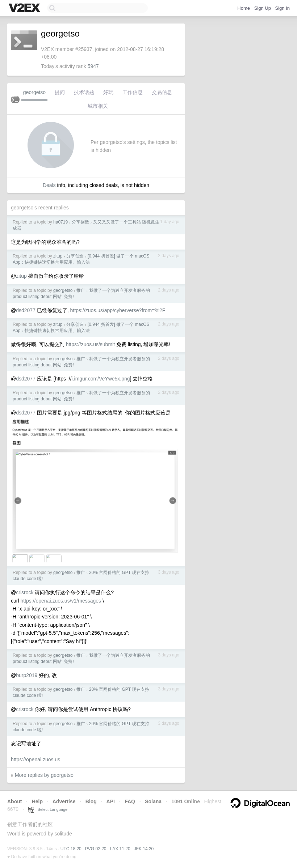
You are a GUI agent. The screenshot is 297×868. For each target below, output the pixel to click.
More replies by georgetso (44, 775)
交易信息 (162, 92)
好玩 (108, 92)
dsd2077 (26, 310)
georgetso (34, 92)
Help (37, 801)
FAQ (130, 801)
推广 (81, 290)
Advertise (64, 801)
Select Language (48, 809)
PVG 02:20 (96, 849)
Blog (91, 801)
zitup (58, 256)
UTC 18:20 (71, 849)
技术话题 (84, 92)
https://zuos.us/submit (90, 344)
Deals (49, 185)
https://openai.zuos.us (35, 759)
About (14, 801)
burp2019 (27, 675)
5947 (93, 66)
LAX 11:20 (120, 849)
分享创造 (80, 222)
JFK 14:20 (144, 849)
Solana (153, 801)
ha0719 (60, 222)
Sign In (283, 8)
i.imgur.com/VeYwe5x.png (101, 379)
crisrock (25, 592)
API (111, 801)
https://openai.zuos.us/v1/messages (61, 601)
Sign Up (263, 8)
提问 (60, 92)
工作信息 (133, 92)
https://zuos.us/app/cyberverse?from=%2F (118, 310)
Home (244, 8)
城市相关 (98, 106)
